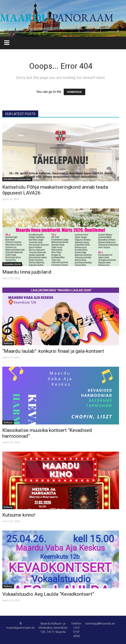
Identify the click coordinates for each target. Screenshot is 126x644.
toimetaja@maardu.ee (100, 623)
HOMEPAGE (74, 92)
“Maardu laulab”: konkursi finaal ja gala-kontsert (53, 351)
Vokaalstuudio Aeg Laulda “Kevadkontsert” (48, 594)
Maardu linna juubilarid (27, 272)
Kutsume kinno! (19, 515)
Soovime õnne (12, 264)
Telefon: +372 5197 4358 (76, 630)
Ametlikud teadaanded (17, 179)
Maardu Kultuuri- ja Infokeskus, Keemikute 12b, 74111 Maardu (53, 628)
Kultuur (8, 343)
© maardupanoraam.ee (21, 626)
